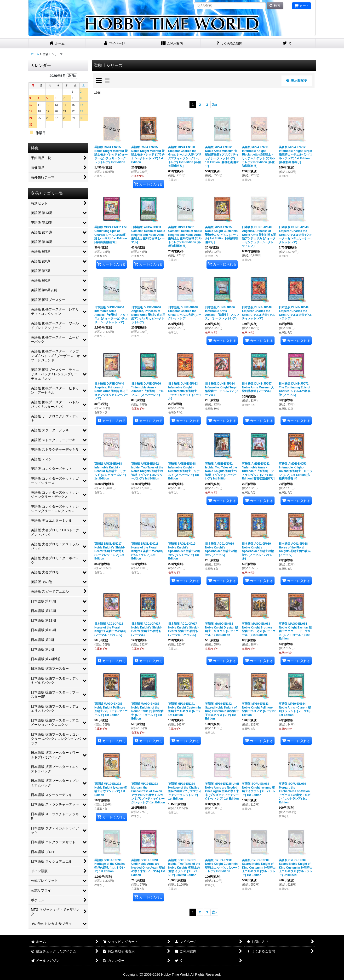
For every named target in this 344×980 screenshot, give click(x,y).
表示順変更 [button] (297, 81)
